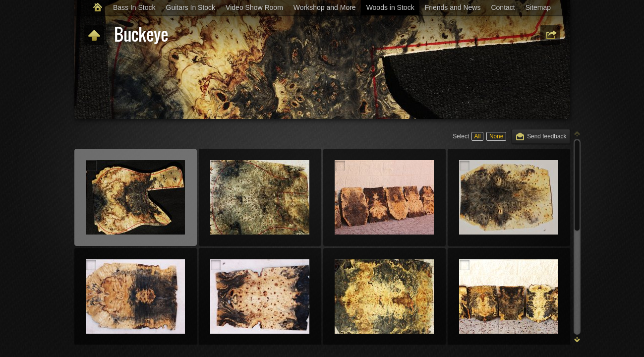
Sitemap (538, 7)
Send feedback (547, 136)
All (477, 136)
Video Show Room (254, 7)
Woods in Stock (390, 7)
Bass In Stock (134, 7)
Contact (503, 7)
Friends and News (453, 7)
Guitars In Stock (191, 7)
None (496, 136)
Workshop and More (325, 7)
